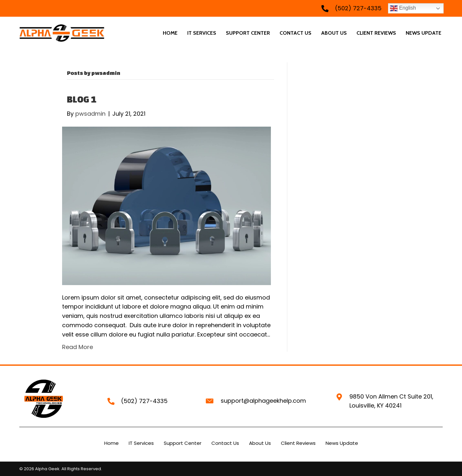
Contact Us (225, 443)
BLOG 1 (82, 99)
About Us (260, 443)
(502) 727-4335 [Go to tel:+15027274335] (358, 8)
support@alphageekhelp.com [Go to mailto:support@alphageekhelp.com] (263, 401)
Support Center (183, 443)
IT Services (141, 443)
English (403, 8)
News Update (342, 443)
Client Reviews (298, 443)
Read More (78, 347)
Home (111, 443)
